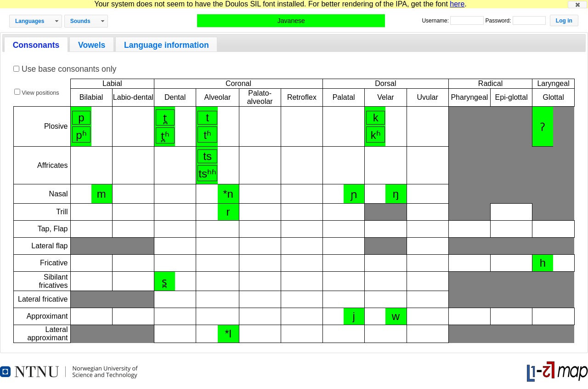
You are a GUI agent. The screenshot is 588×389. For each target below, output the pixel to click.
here (457, 4)
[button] (577, 5)
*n (228, 194)
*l (228, 334)
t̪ (165, 118)
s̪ (164, 282)
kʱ (376, 135)
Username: (436, 21)
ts (207, 156)
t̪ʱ (165, 136)
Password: (499, 21)
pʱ (81, 135)
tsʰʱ (207, 174)
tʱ (207, 135)
